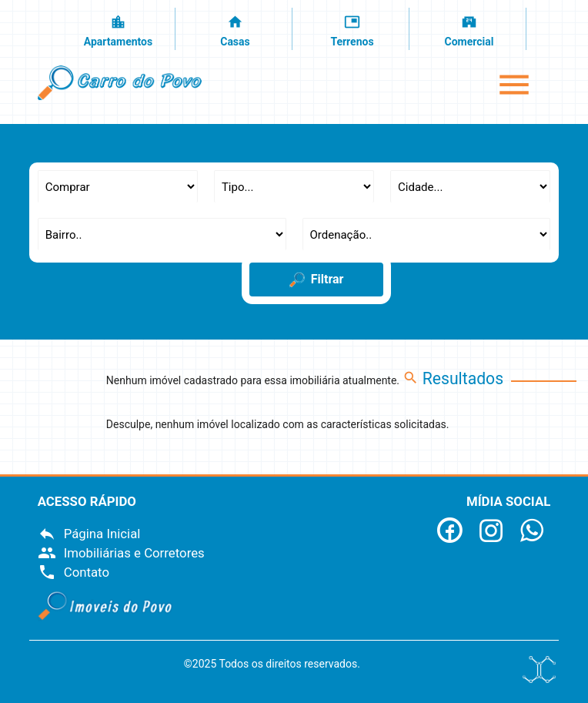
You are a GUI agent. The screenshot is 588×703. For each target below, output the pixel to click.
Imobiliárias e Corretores (121, 553)
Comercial (469, 29)
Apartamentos (119, 29)
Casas (236, 29)
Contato (73, 572)
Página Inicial (89, 534)
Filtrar (317, 280)
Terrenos (352, 29)
